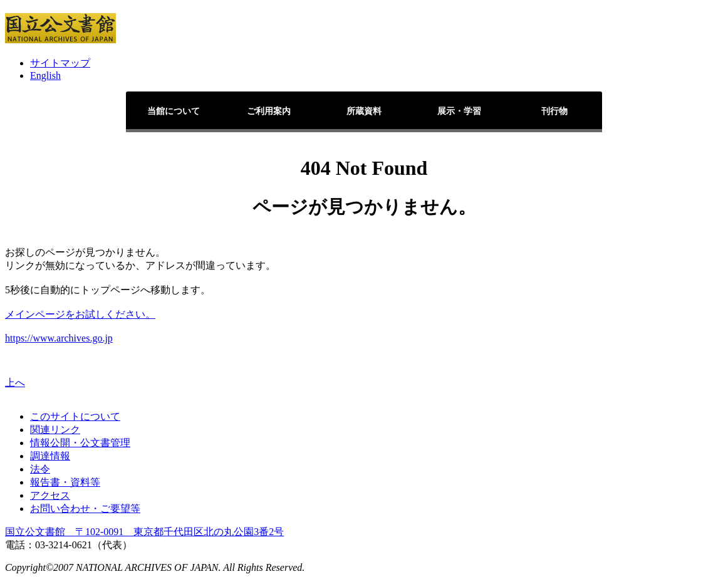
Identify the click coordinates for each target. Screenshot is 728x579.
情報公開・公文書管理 (80, 443)
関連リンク (55, 430)
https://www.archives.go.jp (59, 338)
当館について (174, 111)
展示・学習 (459, 111)
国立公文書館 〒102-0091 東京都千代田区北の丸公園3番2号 (144, 532)
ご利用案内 (269, 111)
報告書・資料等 (65, 482)
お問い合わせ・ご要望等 (85, 509)
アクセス (50, 495)
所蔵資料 (364, 111)
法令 (40, 469)
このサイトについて (75, 416)
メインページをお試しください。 (80, 314)
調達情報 (50, 456)
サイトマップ (60, 63)
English (45, 76)
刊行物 (554, 111)
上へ (15, 383)
